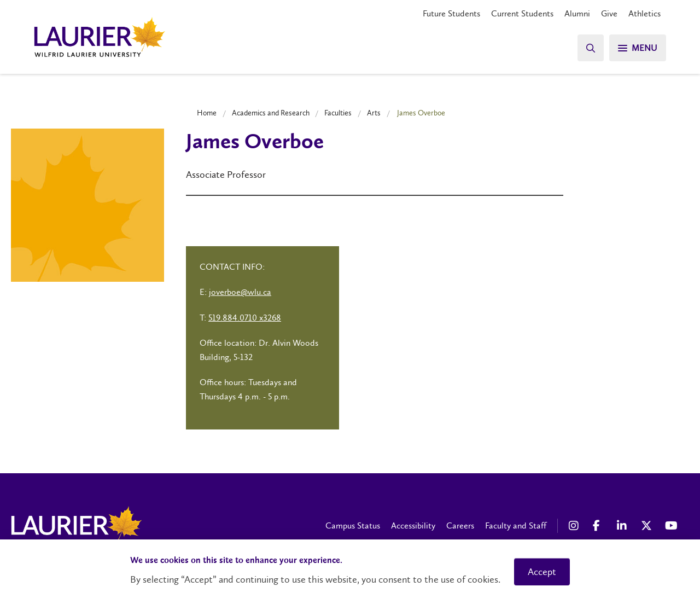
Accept (542, 572)
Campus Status (353, 525)
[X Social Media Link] (647, 526)
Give (609, 13)
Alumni (577, 13)
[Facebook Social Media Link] (599, 526)
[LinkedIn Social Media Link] (623, 526)
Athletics (644, 13)
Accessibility (413, 525)
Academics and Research (271, 113)
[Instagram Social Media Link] (575, 526)
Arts (374, 113)
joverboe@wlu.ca (240, 292)
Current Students (522, 13)
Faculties (338, 113)
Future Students (451, 13)
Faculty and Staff (516, 525)
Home (207, 113)
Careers (460, 525)
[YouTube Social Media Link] (672, 526)
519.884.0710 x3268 (245, 318)
